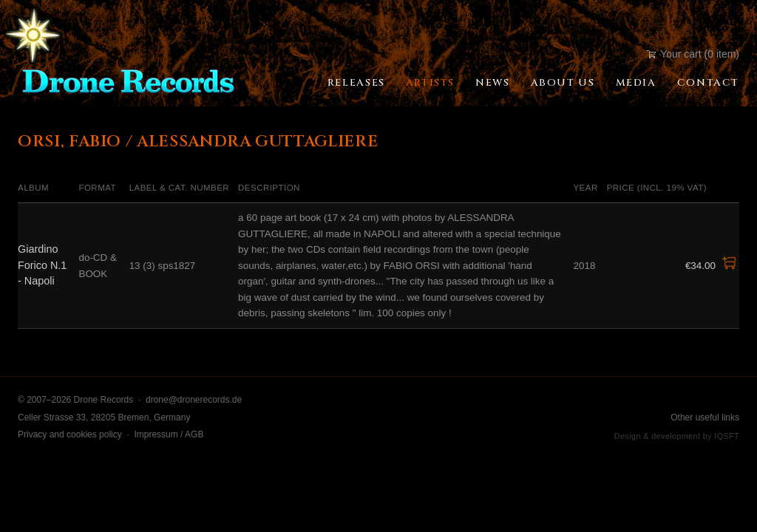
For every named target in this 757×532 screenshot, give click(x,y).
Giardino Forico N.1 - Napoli (42, 265)
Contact (708, 83)
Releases (356, 83)
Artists (430, 83)
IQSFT (727, 436)
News (492, 83)
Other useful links (705, 417)
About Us (563, 83)
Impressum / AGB (169, 434)
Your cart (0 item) (693, 54)
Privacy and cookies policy (70, 434)
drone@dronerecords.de (194, 400)
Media (636, 83)
